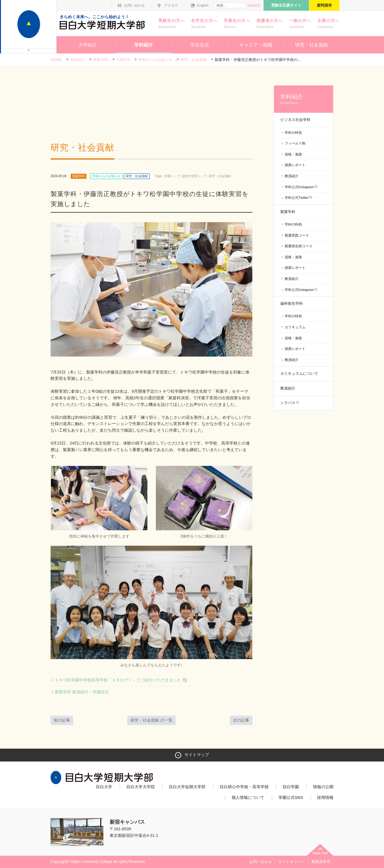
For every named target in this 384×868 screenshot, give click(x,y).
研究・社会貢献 (312, 45)
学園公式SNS (291, 797)
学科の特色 (293, 133)
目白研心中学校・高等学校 (244, 787)
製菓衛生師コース (299, 246)
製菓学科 (101, 60)
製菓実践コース (297, 235)
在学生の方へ (204, 24)
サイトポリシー (292, 862)
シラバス (288, 403)
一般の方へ (300, 24)
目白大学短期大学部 (187, 787)
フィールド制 (295, 143)
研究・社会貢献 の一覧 (151, 720)
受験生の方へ (172, 24)
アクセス (171, 5)
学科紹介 (144, 45)
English (203, 5)
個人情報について (248, 797)
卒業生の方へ (237, 24)
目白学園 (291, 787)
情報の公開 (323, 787)
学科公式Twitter (297, 198)
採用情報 (325, 797)
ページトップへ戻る (320, 850)
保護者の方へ (270, 24)
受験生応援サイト (286, 5)
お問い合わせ (134, 5)
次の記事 (241, 720)
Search (254, 5)
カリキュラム (295, 327)
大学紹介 (88, 45)
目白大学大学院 (141, 787)
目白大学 (104, 787)
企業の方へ (328, 24)
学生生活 (200, 45)
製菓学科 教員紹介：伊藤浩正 (82, 692)
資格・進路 (293, 154)
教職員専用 (321, 862)
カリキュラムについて (299, 374)
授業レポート (295, 165)
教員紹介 (292, 176)
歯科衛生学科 (292, 303)
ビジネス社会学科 (295, 120)
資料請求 (324, 5)
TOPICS (123, 60)
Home (56, 60)
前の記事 (62, 720)
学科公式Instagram (299, 187)
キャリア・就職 (256, 45)
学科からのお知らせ (155, 60)
